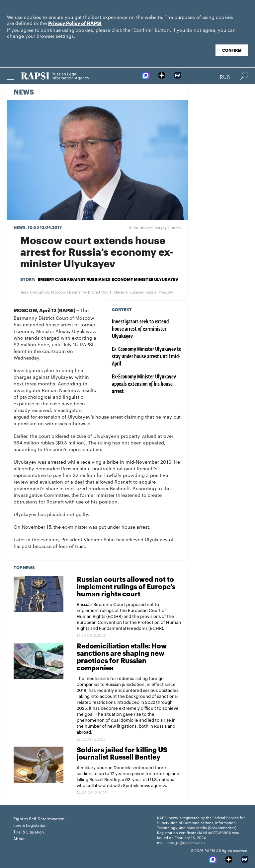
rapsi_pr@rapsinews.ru (186, 842)
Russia (151, 292)
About (19, 838)
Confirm (232, 50)
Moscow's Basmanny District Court (81, 292)
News (24, 93)
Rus (225, 76)
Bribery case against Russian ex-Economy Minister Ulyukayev (108, 280)
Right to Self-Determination (39, 818)
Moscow (166, 292)
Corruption (40, 292)
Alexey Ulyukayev (128, 292)
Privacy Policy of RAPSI (75, 24)
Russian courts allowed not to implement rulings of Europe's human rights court (126, 587)
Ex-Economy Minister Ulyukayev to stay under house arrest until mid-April (147, 357)
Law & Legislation (30, 825)
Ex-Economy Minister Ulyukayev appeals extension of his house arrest (144, 384)
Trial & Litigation (29, 831)
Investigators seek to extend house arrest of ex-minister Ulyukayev (140, 329)
